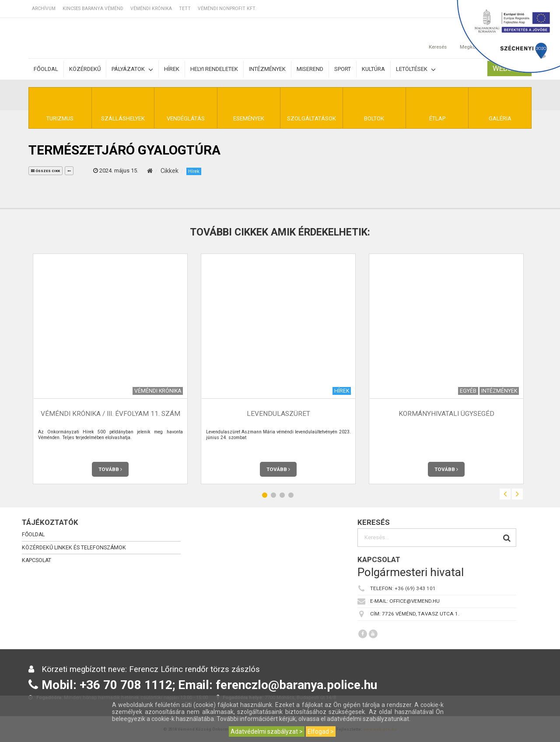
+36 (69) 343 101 (415, 589)
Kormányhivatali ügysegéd (446, 414)
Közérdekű (85, 69)
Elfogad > (321, 731)
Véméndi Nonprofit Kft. (227, 9)
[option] (110, 369)
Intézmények (267, 69)
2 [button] (273, 495)
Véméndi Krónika (151, 9)
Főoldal (46, 69)
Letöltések (416, 69)
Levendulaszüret (278, 414)
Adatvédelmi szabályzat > (267, 731)
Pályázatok (132, 69)
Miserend (310, 69)
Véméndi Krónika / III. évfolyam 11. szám (110, 414)
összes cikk (45, 171)
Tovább (110, 469)
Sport (343, 69)
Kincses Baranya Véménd (93, 9)
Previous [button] (505, 494)
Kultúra (373, 69)
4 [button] (291, 495)
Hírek (172, 69)
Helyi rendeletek (214, 69)
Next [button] (517, 494)
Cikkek (170, 171)
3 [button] (282, 495)
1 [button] (265, 495)
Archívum (44, 9)
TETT (185, 9)
